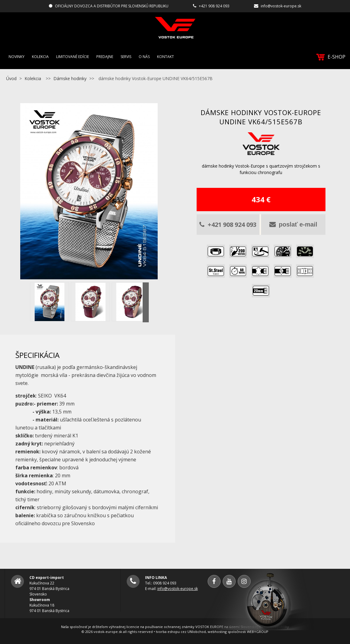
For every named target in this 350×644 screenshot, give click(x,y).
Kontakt (165, 57)
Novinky (17, 57)
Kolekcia (40, 57)
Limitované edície (73, 57)
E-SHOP (331, 57)
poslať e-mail (293, 224)
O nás (144, 57)
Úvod (11, 78)
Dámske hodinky (70, 78)
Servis (126, 57)
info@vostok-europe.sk (281, 6)
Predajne (105, 57)
